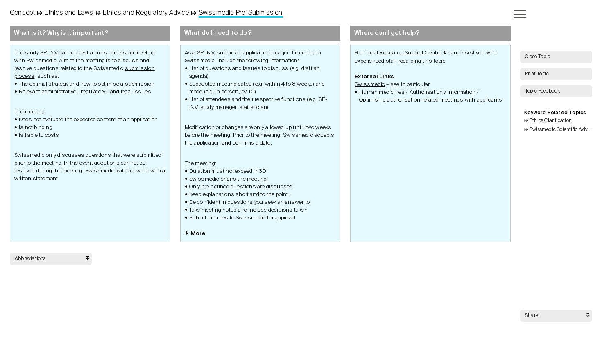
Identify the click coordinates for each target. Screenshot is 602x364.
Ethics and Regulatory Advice (146, 13)
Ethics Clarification (551, 121)
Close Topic (537, 57)
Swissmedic (41, 61)
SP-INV (49, 53)
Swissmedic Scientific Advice (561, 130)
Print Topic (537, 74)
